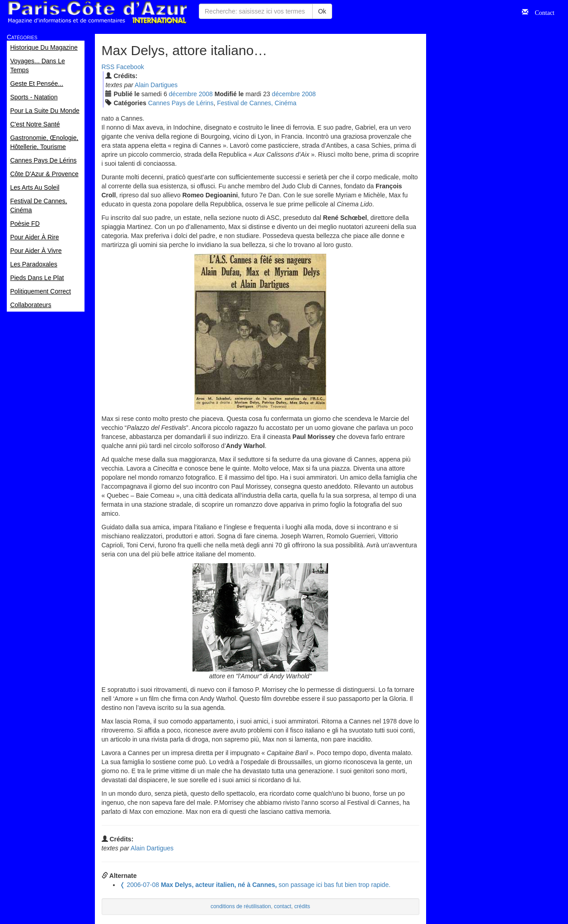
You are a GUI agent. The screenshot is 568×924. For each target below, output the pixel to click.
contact (282, 906)
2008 (206, 94)
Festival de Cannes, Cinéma (257, 103)
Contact (541, 12)
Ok (322, 11)
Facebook (130, 67)
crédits (302, 906)
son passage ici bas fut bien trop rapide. (255, 885)
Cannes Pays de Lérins (181, 103)
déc (183, 94)
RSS (108, 67)
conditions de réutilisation (241, 906)
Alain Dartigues (156, 85)
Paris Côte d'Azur (97, 12)
